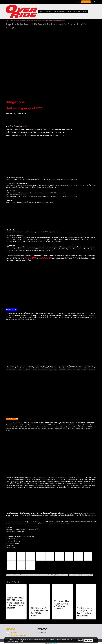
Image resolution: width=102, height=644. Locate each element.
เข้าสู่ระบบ (78, 2)
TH (94, 2)
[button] (89, 11)
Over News (48, 11)
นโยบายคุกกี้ (20, 641)
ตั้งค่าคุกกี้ (80, 640)
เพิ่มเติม (85, 11)
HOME (41, 11)
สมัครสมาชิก (86, 2)
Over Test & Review (59, 11)
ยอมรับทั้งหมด (89, 640)
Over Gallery (77, 11)
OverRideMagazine (42, 632)
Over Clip (69, 11)
